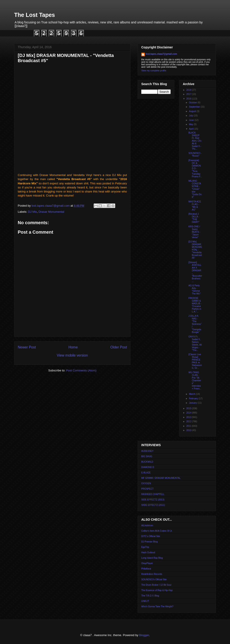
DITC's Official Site (151, 536)
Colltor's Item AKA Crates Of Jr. (157, 531)
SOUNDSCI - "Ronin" (195, 155)
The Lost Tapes (35, 15)
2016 (189, 99)
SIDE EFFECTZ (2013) (153, 500)
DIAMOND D (148, 467)
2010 (189, 430)
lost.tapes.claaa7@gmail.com (161, 54)
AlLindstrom (147, 525)
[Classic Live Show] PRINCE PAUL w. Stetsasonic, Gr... (195, 361)
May (191, 124)
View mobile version (72, 355)
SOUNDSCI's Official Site (154, 580)
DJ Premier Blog (149, 542)
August (193, 111)
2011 (189, 426)
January (193, 403)
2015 (189, 408)
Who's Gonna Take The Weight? (157, 607)
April (191, 129)
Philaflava (146, 569)
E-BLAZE (146, 473)
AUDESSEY (147, 451)
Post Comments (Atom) (81, 370)
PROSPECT (147, 489)
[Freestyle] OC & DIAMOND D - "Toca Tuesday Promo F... (195, 168)
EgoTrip (145, 547)
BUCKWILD (147, 462)
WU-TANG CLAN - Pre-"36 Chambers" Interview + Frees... (195, 381)
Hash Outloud (148, 552)
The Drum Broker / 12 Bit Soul (156, 585)
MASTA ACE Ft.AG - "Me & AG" (195, 206)
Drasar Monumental (51, 212)
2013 (189, 417)
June (192, 120)
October (193, 103)
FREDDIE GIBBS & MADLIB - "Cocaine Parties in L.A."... (195, 305)
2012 (189, 421)
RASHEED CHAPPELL (153, 494)
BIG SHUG (147, 456)
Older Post (119, 347)
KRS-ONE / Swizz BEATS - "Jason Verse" (194, 232)
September (195, 107)
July (191, 116)
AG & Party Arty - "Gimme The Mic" (195, 290)
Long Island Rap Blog (152, 558)
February (194, 399)
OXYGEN (146, 483)
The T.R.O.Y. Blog (150, 596)
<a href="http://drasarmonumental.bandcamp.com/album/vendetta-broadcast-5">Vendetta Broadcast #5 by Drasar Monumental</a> (72, 119)
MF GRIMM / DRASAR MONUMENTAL (161, 478)
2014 (189, 413)
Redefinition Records (152, 574)
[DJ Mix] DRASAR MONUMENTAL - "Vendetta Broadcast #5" (195, 250)
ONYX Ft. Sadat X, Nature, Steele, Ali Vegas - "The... (195, 343)
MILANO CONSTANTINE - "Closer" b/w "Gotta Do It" (195, 189)
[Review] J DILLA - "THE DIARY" (194, 218)
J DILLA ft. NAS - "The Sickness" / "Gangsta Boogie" (195, 324)
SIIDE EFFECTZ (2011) (153, 505)
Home (73, 347)
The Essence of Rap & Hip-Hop (157, 590)
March (192, 394)
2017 (189, 94)
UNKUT (145, 601)
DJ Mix (33, 212)
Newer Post (27, 347)
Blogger (144, 635)
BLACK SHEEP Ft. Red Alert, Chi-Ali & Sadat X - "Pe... (195, 141)
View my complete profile (154, 71)
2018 (189, 90)
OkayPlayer (147, 563)
